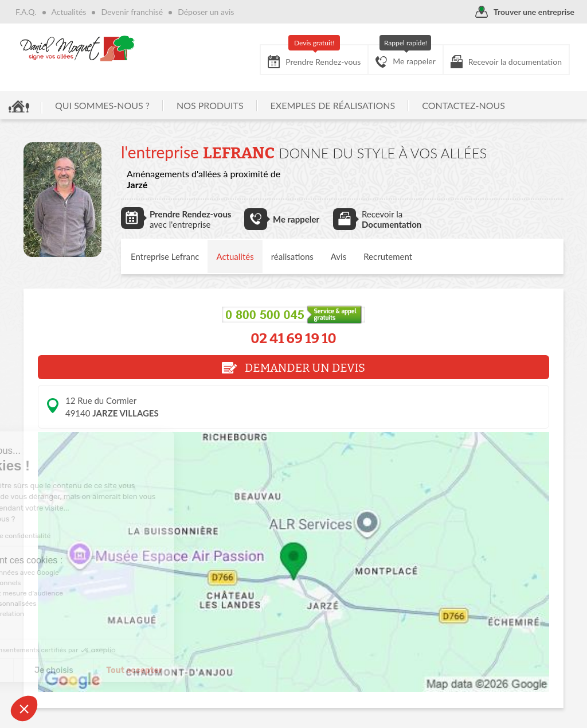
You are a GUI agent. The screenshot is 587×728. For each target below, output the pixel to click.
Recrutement (388, 256)
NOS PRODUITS (210, 105)
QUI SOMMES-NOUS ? (102, 105)
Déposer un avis (206, 12)
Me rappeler (406, 56)
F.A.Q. (26, 12)
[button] (24, 708)
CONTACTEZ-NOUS (463, 105)
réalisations (292, 256)
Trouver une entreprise (525, 12)
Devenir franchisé (132, 12)
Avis (338, 256)
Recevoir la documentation (506, 62)
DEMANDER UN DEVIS (293, 368)
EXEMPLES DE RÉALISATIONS (333, 105)
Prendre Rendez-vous (314, 57)
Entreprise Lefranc (165, 256)
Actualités (69, 12)
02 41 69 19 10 (293, 338)
